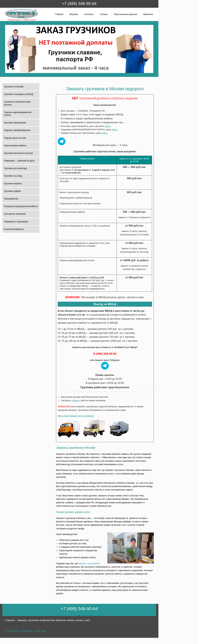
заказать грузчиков (88, 563)
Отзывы (104, 14)
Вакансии (148, 14)
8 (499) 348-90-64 (105, 354)
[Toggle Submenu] (35, 138)
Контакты (89, 14)
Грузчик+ (7, 20)
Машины (74, 14)
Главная (59, 14)
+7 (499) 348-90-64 (79, 4)
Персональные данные (126, 14)
